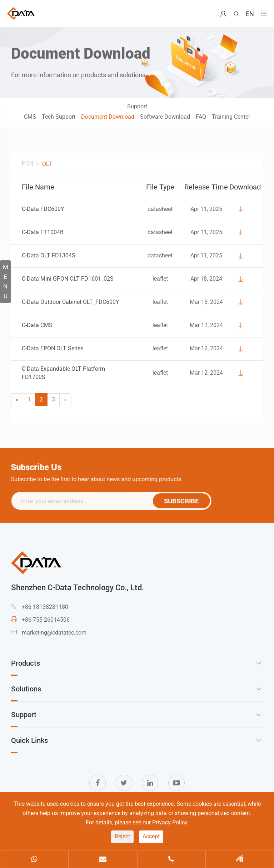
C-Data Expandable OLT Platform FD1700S (63, 373)
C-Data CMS (37, 325)
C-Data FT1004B (43, 232)
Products (26, 663)
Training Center (231, 117)
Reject (122, 836)
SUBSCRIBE (185, 501)
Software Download (165, 117)
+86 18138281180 (45, 607)
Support (137, 106)
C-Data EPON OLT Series (53, 348)
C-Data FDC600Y (43, 209)
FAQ (201, 117)
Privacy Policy (170, 822)
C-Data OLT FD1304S (49, 255)
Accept (151, 836)
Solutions (26, 689)
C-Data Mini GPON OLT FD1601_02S (68, 279)
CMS (30, 117)
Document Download (108, 117)
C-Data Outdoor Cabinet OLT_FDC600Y (71, 302)
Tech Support (59, 117)
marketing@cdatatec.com (54, 633)
